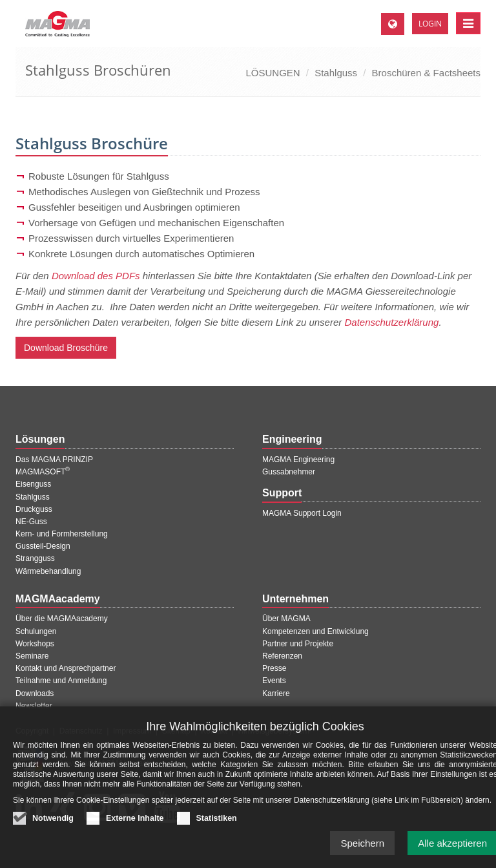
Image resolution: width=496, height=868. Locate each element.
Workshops (35, 644)
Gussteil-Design (43, 546)
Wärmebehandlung (48, 571)
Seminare (32, 656)
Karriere (276, 693)
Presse (274, 668)
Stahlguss (336, 73)
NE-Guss (31, 522)
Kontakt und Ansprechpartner (66, 668)
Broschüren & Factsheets (426, 73)
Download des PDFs (96, 276)
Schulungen (36, 631)
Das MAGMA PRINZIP (54, 460)
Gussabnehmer (289, 472)
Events (274, 681)
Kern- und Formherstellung (62, 534)
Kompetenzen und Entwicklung (315, 631)
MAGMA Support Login (302, 513)
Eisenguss (33, 484)
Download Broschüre (66, 348)
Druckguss (34, 509)
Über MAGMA (286, 619)
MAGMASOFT (43, 472)
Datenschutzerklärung (391, 322)
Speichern (362, 844)
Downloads (35, 693)
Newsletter (34, 706)
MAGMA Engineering (298, 460)
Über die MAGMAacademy (62, 619)
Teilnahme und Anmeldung (61, 681)
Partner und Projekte (298, 644)
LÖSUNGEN (273, 73)
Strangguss (35, 558)
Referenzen (282, 656)
